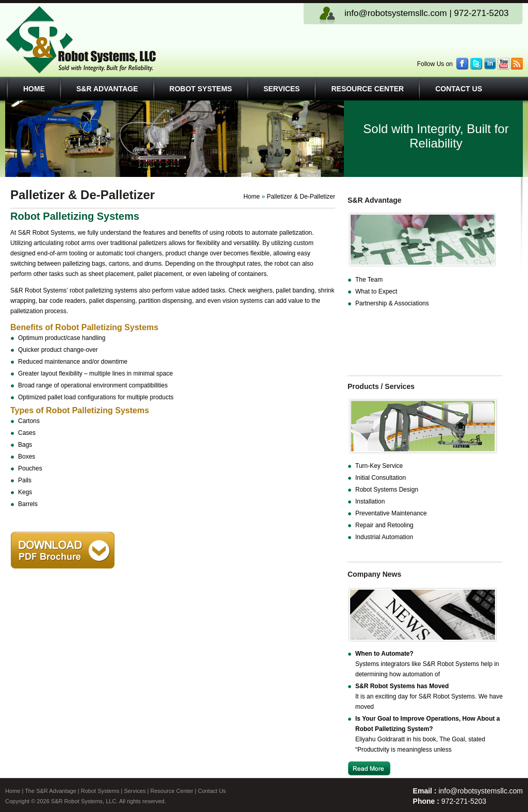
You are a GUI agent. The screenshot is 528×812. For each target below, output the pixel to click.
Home (34, 89)
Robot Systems (201, 89)
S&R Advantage (107, 89)
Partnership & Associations (392, 303)
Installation (370, 501)
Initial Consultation (381, 478)
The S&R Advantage (51, 791)
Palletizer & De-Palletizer (301, 197)
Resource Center (367, 89)
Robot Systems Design (387, 490)
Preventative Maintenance (391, 513)
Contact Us (459, 89)
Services (282, 89)
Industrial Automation (384, 537)
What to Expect (376, 291)
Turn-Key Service (379, 466)
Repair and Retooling (384, 525)
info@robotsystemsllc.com (396, 13)
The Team (369, 280)
